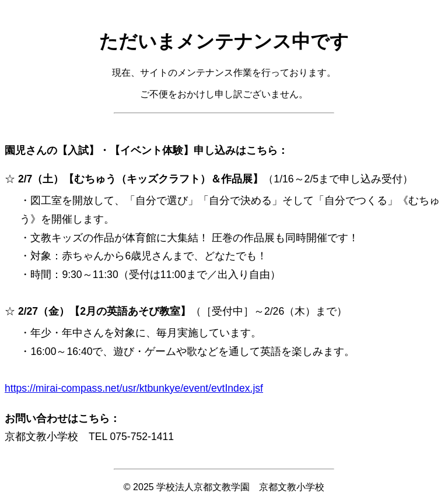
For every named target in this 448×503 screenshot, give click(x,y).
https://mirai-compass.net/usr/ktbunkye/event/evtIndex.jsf (134, 388)
